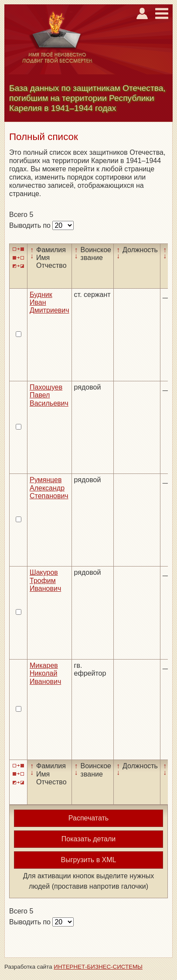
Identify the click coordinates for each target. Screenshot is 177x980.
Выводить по (31, 225)
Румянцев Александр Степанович (49, 488)
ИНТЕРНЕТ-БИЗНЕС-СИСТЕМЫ (98, 967)
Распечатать (88, 818)
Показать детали (88, 839)
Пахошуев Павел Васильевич (49, 395)
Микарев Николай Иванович (45, 673)
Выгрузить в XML (89, 860)
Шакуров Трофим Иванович (45, 580)
